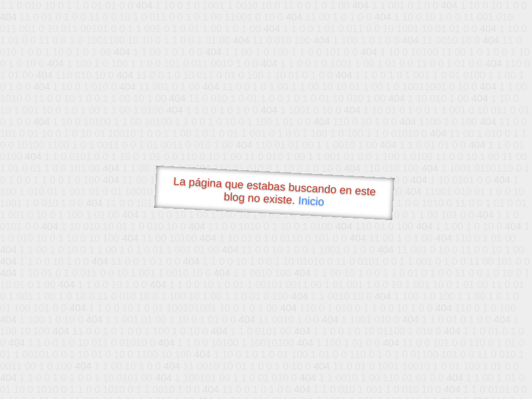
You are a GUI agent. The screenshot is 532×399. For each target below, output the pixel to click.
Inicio (311, 201)
